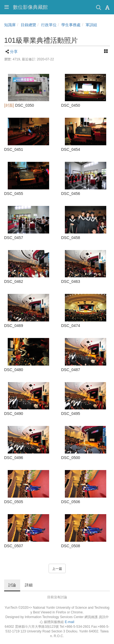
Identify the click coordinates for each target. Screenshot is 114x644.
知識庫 (10, 25)
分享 (14, 52)
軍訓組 (91, 25)
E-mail (70, 622)
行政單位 (49, 25)
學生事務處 (71, 25)
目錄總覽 (28, 25)
